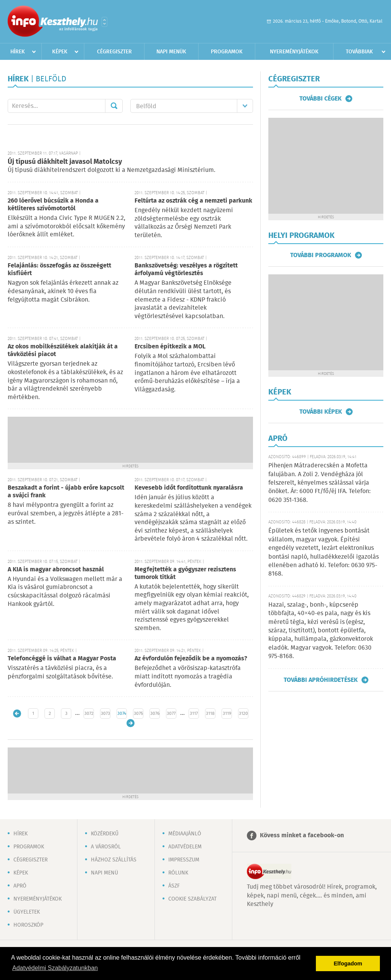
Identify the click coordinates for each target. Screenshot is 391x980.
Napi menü (104, 873)
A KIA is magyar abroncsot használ (56, 570)
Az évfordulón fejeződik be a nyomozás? (191, 659)
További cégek (320, 99)
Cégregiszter (114, 52)
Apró (20, 886)
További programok (321, 255)
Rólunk (178, 873)
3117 (194, 714)
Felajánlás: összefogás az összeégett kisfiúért (59, 270)
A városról (106, 847)
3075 (138, 714)
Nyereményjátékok (294, 52)
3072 (89, 714)
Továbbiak (359, 52)
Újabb (17, 714)
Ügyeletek (27, 912)
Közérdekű (105, 834)
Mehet (114, 106)
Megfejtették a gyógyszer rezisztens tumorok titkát (185, 573)
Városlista (104, 22)
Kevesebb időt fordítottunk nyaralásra (189, 488)
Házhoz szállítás (114, 860)
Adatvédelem (185, 847)
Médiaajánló (185, 834)
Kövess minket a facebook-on (302, 836)
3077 (171, 714)
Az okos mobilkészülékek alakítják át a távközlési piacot (63, 351)
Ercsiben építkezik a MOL (170, 347)
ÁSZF (174, 886)
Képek (60, 52)
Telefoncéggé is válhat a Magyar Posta (62, 659)
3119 (227, 714)
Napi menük (171, 52)
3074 (122, 714)
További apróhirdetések (321, 680)
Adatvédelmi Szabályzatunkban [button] (55, 968)
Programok (227, 52)
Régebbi (131, 723)
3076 (155, 714)
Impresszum (184, 860)
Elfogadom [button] (348, 964)
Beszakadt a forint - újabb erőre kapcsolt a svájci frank (66, 492)
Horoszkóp (28, 925)
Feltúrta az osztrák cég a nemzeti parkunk (193, 201)
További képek (321, 412)
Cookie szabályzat (192, 899)
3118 (210, 714)
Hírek (18, 52)
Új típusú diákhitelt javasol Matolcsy (65, 162)
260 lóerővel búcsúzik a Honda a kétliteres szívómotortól (53, 205)
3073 (105, 714)
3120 (243, 714)
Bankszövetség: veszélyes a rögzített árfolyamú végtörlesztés (186, 270)
